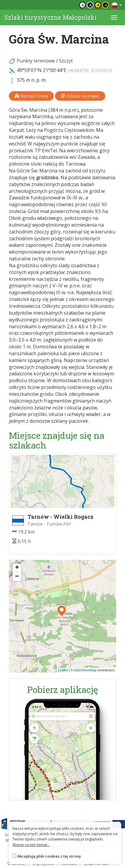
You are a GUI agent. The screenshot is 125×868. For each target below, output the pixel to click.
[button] (62, 611)
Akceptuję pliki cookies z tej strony (49, 856)
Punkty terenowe (36, 61)
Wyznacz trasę (31, 96)
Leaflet (63, 670)
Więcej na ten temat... (31, 845)
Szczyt (66, 61)
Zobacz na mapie (80, 96)
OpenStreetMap (85, 670)
